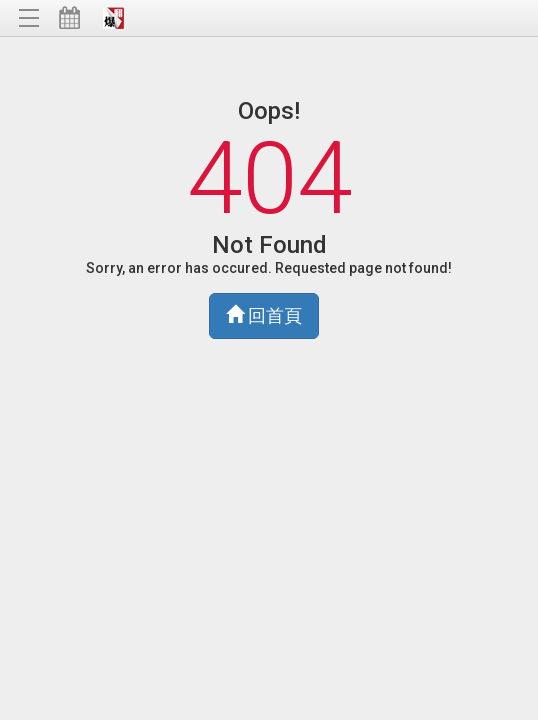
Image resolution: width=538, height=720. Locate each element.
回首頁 (264, 315)
